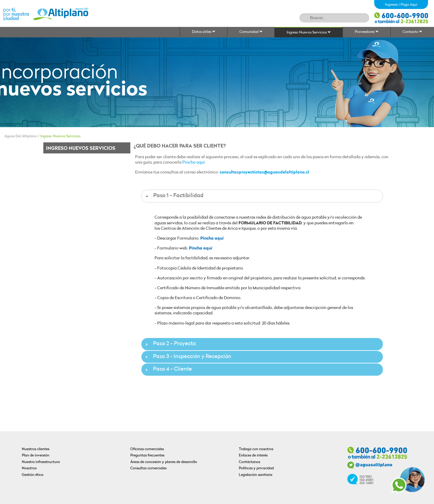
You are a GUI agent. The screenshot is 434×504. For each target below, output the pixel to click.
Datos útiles (204, 32)
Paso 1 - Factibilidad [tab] (174, 196)
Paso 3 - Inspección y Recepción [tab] (188, 357)
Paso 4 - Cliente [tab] (168, 369)
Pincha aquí (194, 163)
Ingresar (391, 5)
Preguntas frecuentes (147, 456)
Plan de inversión (36, 456)
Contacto (412, 32)
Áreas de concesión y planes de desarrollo (164, 462)
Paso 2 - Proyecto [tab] (170, 344)
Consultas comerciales (148, 468)
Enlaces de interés (253, 456)
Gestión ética (33, 475)
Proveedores (367, 32)
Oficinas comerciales (147, 449)
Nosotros (29, 468)
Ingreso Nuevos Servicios (309, 32)
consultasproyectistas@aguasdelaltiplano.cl (264, 172)
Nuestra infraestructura (41, 462)
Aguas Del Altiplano (21, 136)
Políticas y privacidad (256, 468)
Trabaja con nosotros (256, 449)
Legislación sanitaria (256, 475)
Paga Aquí (409, 5)
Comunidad (251, 32)
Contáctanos (249, 462)
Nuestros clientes (36, 449)
